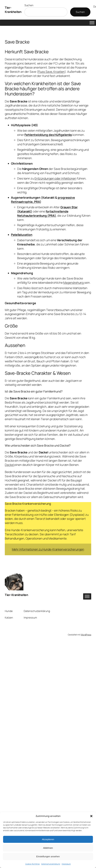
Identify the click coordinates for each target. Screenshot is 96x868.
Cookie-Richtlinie (32, 864)
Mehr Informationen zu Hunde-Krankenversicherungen (48, 549)
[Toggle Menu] (92, 23)
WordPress (86, 635)
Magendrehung (74, 283)
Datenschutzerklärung (51, 864)
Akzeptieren (48, 839)
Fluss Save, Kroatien (51, 72)
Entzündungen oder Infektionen (55, 178)
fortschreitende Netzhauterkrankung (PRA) (43, 214)
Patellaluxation (22, 235)
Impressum (66, 864)
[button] (91, 816)
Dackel (10, 465)
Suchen (29, 5)
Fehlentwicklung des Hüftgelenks (48, 135)
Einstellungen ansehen (48, 856)
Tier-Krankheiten (13, 10)
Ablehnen (48, 848)
